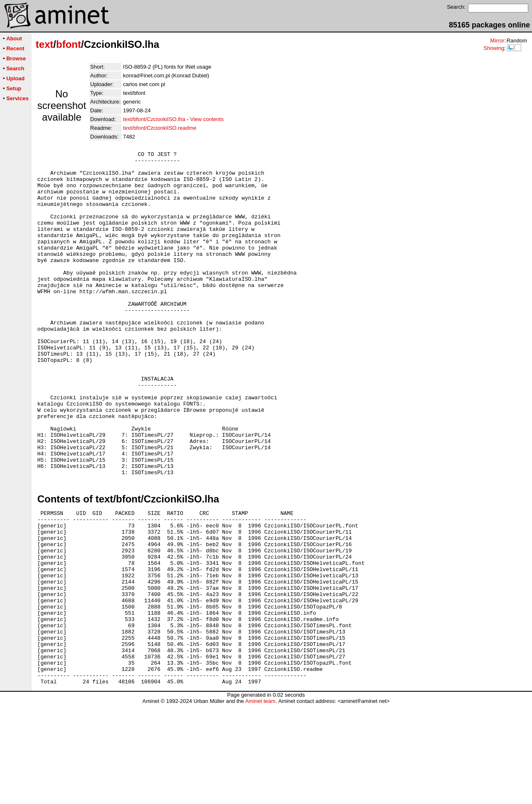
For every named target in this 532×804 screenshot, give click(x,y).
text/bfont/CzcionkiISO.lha (154, 119)
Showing (494, 48)
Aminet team (260, 801)
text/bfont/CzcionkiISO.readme (160, 128)
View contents (207, 119)
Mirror (497, 41)
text (45, 44)
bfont (69, 44)
